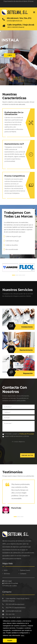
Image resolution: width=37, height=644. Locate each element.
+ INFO (10, 55)
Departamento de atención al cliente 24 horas (18, 1)
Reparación (21, 373)
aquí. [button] (23, 635)
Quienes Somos (25, 570)
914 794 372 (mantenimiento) (14, 608)
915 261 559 (8, 614)
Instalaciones (21, 327)
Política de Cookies (10, 586)
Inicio (6, 570)
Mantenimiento (21, 350)
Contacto (23, 574)
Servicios (7, 574)
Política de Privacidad (27, 434)
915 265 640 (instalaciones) (13, 604)
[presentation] (17, 449)
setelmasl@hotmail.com (12, 611)
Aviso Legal (7, 581)
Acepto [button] (10, 640)
